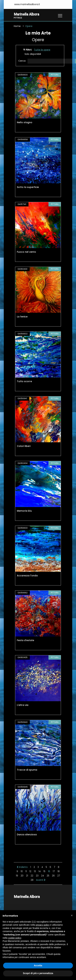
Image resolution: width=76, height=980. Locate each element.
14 (40, 871)
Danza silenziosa (27, 835)
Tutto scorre (24, 381)
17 (54, 871)
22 (32, 876)
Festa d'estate (25, 640)
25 (48, 876)
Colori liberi (24, 446)
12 (30, 871)
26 (53, 876)
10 (22, 871)
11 (26, 871)
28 (32, 880)
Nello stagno (25, 122)
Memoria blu (24, 511)
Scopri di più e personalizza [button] (38, 973)
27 (59, 876)
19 (17, 876)
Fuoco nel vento (26, 252)
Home (17, 26)
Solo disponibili (33, 54)
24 (43, 876)
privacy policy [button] (43, 925)
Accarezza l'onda (27, 576)
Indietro (22, 867)
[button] (72, 915)
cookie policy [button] (15, 938)
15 (44, 871)
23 (37, 876)
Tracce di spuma (27, 770)
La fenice (22, 317)
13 (35, 871)
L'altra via (23, 705)
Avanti (41, 880)
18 (59, 871)
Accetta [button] (38, 965)
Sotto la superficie (28, 187)
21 (27, 876)
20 (22, 876)
